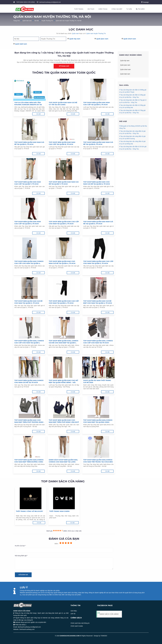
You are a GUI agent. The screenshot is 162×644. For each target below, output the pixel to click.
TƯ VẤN (129, 9)
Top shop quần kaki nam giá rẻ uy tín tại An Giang (63, 104)
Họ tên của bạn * (20, 546)
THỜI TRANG (79, 9)
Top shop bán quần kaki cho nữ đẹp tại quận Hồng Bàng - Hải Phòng (63, 381)
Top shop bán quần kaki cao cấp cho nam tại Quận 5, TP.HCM (64, 223)
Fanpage (145, 2)
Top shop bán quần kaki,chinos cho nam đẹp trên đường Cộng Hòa (29, 461)
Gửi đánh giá (23, 575)
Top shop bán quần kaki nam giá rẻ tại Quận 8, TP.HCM (98, 143)
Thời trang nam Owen (59, 511)
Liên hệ (73, 614)
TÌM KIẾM (140, 9)
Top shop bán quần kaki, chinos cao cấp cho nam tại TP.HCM (98, 342)
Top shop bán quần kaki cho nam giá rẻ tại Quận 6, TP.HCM (97, 183)
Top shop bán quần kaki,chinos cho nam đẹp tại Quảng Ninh (98, 421)
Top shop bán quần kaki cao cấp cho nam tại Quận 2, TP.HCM (64, 302)
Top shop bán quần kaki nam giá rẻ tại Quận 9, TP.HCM (29, 143)
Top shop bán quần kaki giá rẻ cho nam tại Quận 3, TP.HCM (28, 302)
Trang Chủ (17, 21)
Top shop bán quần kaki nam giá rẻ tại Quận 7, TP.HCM (64, 183)
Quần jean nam (102, 39)
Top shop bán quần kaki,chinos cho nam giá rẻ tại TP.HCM (29, 381)
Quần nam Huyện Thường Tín (96, 33)
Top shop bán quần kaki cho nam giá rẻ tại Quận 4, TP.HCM (62, 262)
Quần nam (75, 33)
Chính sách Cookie (77, 626)
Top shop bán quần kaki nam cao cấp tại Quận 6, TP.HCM (28, 223)
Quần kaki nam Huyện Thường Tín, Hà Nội (69, 21)
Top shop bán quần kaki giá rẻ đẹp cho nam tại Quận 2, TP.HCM (98, 302)
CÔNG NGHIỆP (117, 9)
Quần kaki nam (27, 21)
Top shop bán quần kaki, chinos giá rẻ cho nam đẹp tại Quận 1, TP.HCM (64, 342)
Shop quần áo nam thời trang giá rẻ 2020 (97, 381)
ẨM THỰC (91, 9)
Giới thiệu (74, 611)
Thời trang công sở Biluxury (29, 511)
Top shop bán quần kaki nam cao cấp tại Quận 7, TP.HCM (28, 183)
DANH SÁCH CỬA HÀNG (109, 614)
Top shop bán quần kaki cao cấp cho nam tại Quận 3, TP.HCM (98, 262)
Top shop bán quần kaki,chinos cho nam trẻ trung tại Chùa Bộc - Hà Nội (98, 461)
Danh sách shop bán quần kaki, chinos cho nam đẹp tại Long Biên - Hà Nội (63, 461)
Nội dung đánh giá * (21, 556)
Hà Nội (37, 21)
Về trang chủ (64, 66)
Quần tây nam (75, 39)
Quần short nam (130, 39)
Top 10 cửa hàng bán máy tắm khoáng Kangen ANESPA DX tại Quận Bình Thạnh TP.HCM (28, 104)
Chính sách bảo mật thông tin (80, 623)
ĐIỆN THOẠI (103, 9)
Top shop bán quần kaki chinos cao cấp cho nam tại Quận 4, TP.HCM (29, 262)
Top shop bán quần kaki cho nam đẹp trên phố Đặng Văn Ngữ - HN (64, 421)
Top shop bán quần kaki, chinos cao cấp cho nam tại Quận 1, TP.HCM (29, 342)
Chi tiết (38, 114)
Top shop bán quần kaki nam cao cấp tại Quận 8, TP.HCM (62, 143)
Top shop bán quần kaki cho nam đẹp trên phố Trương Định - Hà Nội (29, 421)
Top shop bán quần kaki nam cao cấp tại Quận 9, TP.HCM (96, 104)
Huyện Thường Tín (47, 21)
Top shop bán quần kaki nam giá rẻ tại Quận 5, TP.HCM (98, 223)
